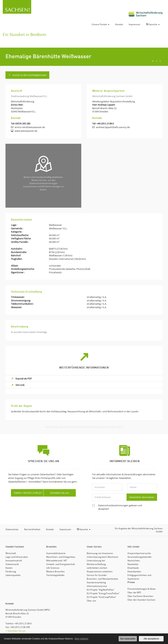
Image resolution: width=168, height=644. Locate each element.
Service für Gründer (97, 575)
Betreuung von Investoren (100, 553)
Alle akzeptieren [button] (151, 639)
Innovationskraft (14, 561)
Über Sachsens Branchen (140, 596)
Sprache (153, 24)
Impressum (134, 24)
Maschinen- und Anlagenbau (61, 557)
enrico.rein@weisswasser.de (30, 127)
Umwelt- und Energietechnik (61, 564)
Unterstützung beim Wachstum (103, 557)
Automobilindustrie (56, 553)
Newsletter (133, 564)
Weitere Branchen (55, 571)
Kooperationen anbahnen (100, 571)
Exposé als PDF (24, 379)
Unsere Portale (101, 24)
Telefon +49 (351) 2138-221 (28, 493)
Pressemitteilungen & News (142, 589)
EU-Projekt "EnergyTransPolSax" (103, 593)
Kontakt (119, 24)
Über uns (91, 601)
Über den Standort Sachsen (141, 600)
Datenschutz (12, 529)
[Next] (160, 61)
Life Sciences (53, 568)
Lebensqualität (13, 575)
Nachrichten (134, 561)
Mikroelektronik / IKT (57, 561)
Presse (131, 582)
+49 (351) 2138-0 (105, 124)
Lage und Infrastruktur (17, 557)
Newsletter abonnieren (142, 497)
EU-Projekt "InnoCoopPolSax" (102, 597)
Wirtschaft (11, 553)
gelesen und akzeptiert (120, 507)
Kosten (9, 568)
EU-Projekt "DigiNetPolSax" (101, 590)
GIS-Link (20, 385)
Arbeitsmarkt (12, 564)
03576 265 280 (23, 124)
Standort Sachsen (15, 547)
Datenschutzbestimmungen (113, 505)
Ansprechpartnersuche (139, 553)
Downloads (133, 568)
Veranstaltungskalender (140, 557)
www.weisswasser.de (26, 131)
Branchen (51, 547)
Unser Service (94, 547)
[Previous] (153, 61)
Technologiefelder (55, 575)
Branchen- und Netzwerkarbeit (102, 579)
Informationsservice (97, 586)
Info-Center (134, 547)
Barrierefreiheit (32, 529)
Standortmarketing (96, 582)
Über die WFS (134, 592)
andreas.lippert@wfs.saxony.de (113, 127)
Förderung (11, 571)
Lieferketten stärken (97, 568)
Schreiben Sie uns (60, 493)
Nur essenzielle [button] (128, 639)
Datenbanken (134, 571)
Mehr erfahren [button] (81, 639)
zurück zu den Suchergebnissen (27, 75)
